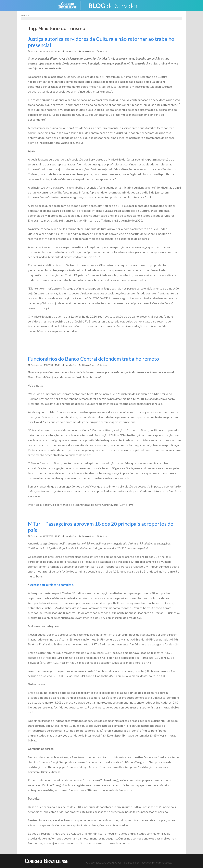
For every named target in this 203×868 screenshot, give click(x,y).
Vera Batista (71, 51)
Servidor (103, 51)
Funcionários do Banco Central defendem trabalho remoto (93, 359)
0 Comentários (88, 51)
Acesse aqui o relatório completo (52, 585)
